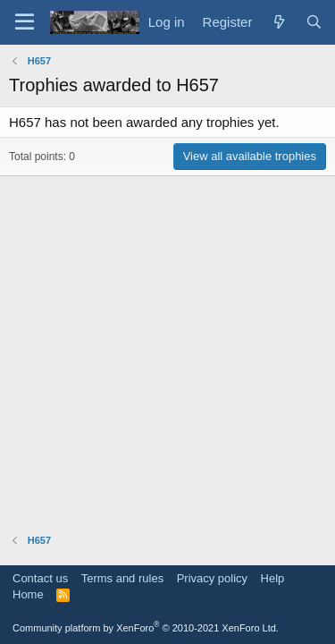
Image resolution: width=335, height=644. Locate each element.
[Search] (314, 22)
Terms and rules (122, 578)
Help (273, 578)
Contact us (40, 578)
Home (28, 594)
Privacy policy (212, 578)
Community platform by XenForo (146, 628)
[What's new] (278, 22)
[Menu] (25, 22)
